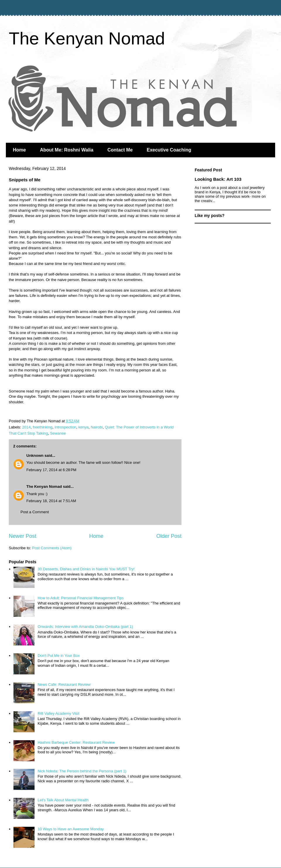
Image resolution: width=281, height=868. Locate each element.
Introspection (65, 427)
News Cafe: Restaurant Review (64, 684)
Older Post (169, 536)
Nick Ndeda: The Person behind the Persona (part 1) (82, 771)
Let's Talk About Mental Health (63, 800)
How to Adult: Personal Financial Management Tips (80, 598)
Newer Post (23, 536)
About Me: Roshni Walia (67, 150)
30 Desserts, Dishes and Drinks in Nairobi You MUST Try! (86, 569)
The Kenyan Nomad (87, 38)
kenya (84, 427)
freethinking (43, 427)
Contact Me (120, 150)
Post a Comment (35, 512)
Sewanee (58, 433)
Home (19, 150)
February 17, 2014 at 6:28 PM (51, 470)
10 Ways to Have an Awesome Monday (71, 829)
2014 (26, 427)
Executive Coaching (169, 150)
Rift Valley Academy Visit (58, 713)
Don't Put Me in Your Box (59, 656)
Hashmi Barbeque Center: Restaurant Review (76, 742)
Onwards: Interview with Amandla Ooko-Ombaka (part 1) (85, 627)
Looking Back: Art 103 (218, 179)
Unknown (35, 455)
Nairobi (97, 427)
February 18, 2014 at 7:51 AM (51, 501)
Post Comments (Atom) (52, 548)
